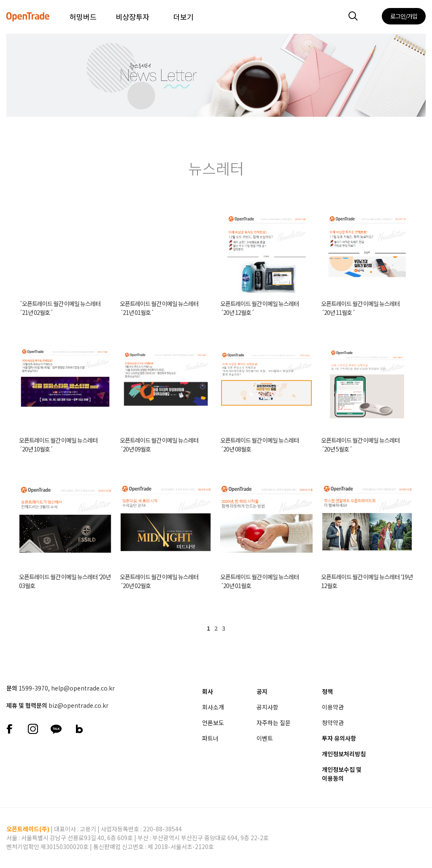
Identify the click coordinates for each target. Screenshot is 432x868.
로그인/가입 (404, 16)
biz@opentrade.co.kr (78, 705)
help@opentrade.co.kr (83, 688)
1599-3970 (33, 688)
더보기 (184, 17)
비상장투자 (132, 17)
